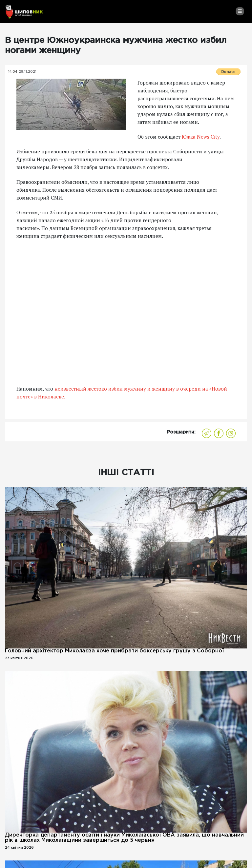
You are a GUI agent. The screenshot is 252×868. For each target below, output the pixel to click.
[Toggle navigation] (240, 11)
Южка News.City (201, 137)
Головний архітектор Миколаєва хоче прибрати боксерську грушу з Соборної (114, 651)
